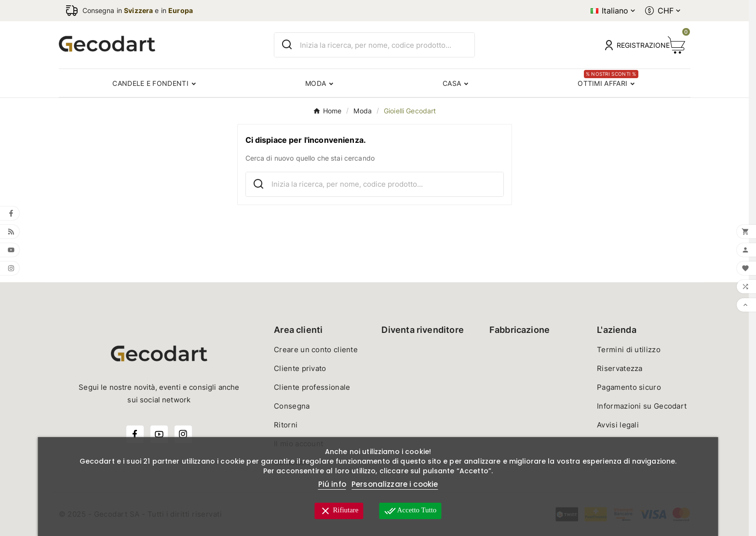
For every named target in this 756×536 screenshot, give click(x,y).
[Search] (287, 45)
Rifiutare (339, 511)
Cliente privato (300, 368)
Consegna (292, 406)
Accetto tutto (411, 511)
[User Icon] (631, 45)
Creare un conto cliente (316, 350)
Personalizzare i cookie (395, 484)
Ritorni (286, 425)
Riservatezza (620, 368)
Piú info (332, 484)
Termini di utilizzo (629, 350)
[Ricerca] (387, 45)
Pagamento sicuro (629, 387)
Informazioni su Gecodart (642, 406)
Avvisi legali (618, 425)
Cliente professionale (312, 387)
